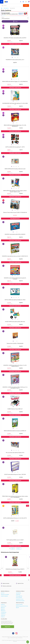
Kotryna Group (4, 606)
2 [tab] (14, 36)
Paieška (26, 6)
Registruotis (7, 627)
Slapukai (17, 608)
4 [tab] (18, 36)
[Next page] (20, 549)
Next (28, 568)
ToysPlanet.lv (3, 614)
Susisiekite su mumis (20, 599)
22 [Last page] (18, 549)
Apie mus (3, 593)
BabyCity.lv (3, 609)
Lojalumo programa (4, 596)
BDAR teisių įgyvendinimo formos (22, 606)
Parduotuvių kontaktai (5, 594)
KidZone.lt (3, 605)
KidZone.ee (3, 615)
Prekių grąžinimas (19, 596)
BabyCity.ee (3, 611)
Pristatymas (18, 594)
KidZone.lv (3, 617)
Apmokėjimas (18, 593)
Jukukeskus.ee (4, 612)
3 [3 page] (14, 549)
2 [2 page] (12, 549)
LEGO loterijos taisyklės (20, 601)
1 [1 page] (10, 549)
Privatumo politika (19, 605)
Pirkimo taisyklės (19, 598)
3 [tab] (16, 36)
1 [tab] (12, 36)
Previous (2, 568)
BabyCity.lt (3, 608)
